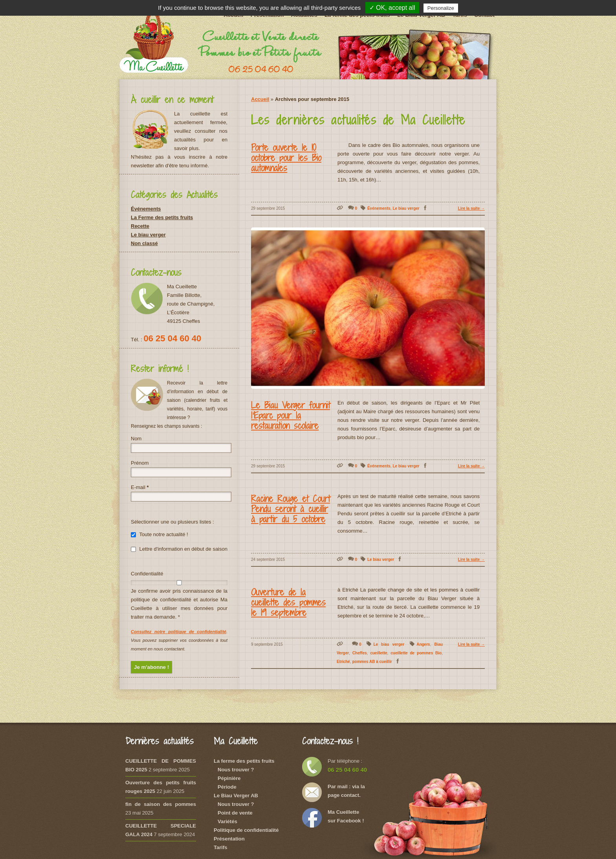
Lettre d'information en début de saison (179, 549)
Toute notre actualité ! (159, 534)
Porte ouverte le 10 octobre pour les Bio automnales (286, 158)
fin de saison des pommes (161, 804)
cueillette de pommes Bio (416, 653)
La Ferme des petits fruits (162, 217)
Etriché (343, 662)
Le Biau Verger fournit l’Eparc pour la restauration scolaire (291, 415)
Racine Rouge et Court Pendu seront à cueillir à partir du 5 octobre (291, 509)
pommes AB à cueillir (372, 662)
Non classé (144, 243)
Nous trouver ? (236, 770)
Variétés (227, 821)
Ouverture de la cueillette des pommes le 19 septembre (288, 602)
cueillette (379, 653)
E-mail (140, 487)
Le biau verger (406, 208)
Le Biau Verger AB (236, 796)
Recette (140, 226)
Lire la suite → (471, 208)
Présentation (229, 839)
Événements (379, 208)
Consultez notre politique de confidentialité (179, 632)
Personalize (441, 8)
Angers (423, 644)
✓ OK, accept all (392, 8)
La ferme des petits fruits (244, 761)
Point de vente (235, 813)
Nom (136, 439)
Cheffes (360, 653)
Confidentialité (147, 574)
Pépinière (229, 778)
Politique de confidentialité (246, 830)
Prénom (140, 463)
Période (227, 787)
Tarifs (220, 847)
